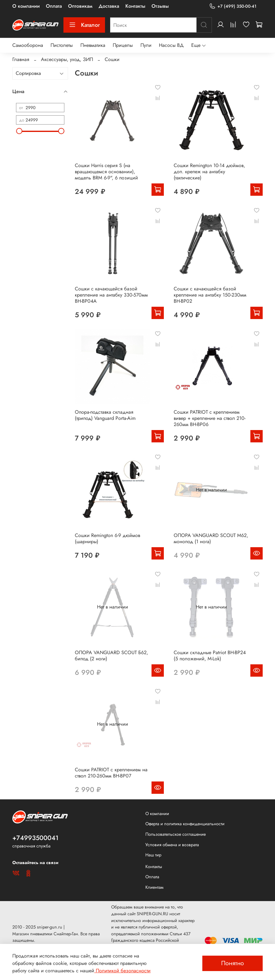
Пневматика (93, 45)
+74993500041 (35, 838)
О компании (26, 6)
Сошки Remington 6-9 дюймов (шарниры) (107, 538)
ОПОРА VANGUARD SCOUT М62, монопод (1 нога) (211, 538)
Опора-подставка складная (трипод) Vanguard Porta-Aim (105, 415)
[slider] (19, 131)
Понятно (233, 963)
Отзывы (160, 6)
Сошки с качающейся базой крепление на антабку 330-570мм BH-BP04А (111, 295)
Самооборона (28, 45)
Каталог (84, 25)
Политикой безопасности (122, 971)
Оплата (54, 6)
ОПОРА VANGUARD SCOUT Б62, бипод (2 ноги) (111, 656)
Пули (146, 45)
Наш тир (153, 855)
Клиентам (154, 887)
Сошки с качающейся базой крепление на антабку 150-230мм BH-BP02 (210, 295)
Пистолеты (62, 45)
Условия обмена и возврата (172, 845)
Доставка (109, 6)
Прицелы (123, 45)
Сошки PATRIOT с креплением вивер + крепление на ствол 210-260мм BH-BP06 (210, 418)
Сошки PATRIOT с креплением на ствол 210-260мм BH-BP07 (111, 773)
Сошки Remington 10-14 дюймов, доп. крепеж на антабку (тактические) (209, 172)
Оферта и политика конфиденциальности (185, 824)
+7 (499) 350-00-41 (233, 6)
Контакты (135, 6)
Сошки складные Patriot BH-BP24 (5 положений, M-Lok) (210, 656)
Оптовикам (80, 6)
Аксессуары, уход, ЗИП (67, 59)
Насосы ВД (171, 45)
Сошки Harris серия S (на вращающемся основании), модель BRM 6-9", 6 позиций (106, 172)
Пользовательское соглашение (176, 834)
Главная (21, 59)
